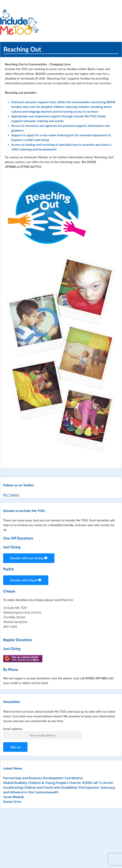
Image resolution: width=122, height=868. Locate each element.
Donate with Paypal (26, 580)
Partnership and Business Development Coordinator (43, 778)
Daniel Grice (12, 802)
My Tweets (11, 495)
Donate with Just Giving (29, 558)
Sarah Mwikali (13, 797)
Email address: (13, 729)
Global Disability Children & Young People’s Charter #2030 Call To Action (58, 783)
